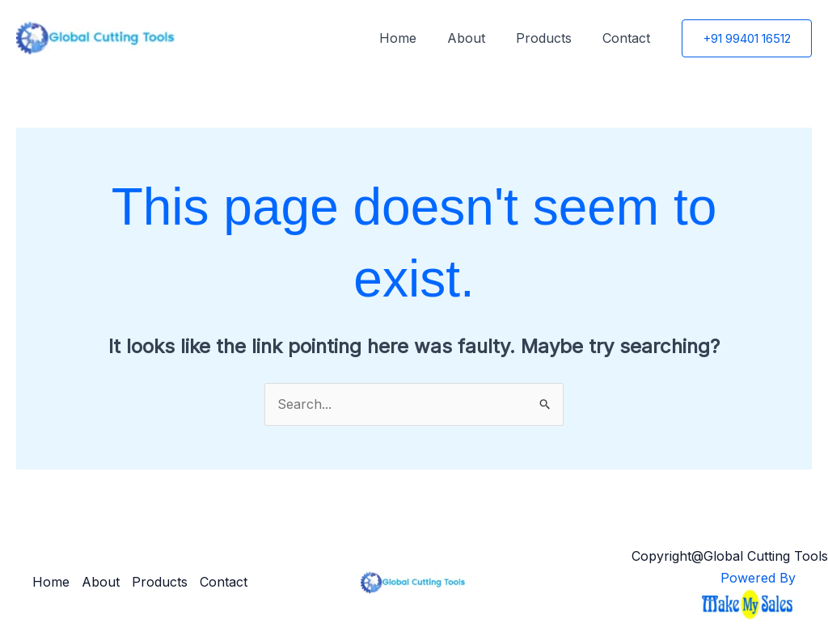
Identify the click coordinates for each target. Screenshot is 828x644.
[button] (747, 38)
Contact (629, 38)
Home (415, 38)
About (478, 38)
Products (551, 38)
